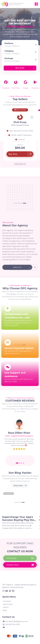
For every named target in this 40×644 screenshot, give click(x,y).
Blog (5, 610)
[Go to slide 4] (24, 465)
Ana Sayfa (7, 601)
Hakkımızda (8, 604)
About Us (17, 269)
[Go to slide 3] (22, 465)
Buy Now (20, 68)
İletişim (6, 607)
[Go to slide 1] (17, 465)
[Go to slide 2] (20, 465)
